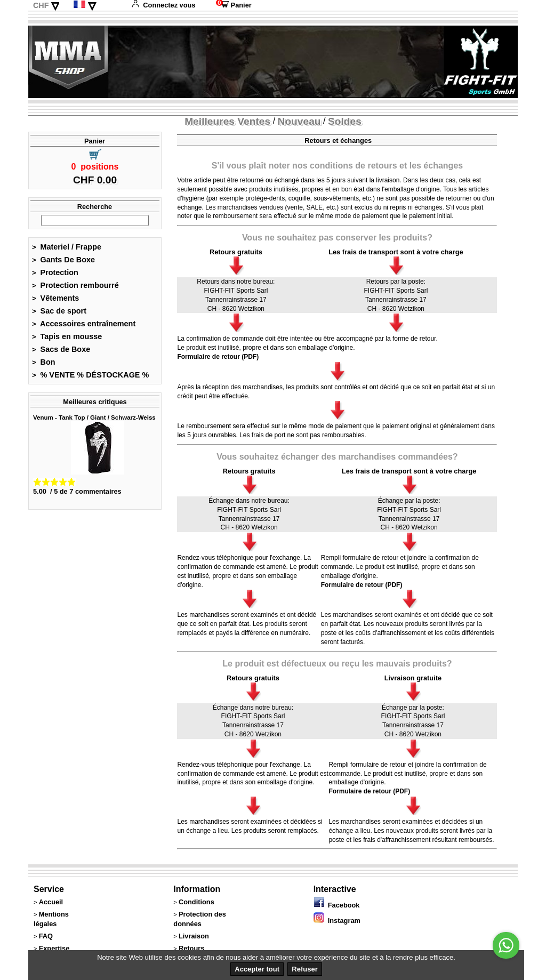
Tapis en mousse (67, 336)
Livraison (194, 936)
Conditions (196, 902)
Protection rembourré (75, 285)
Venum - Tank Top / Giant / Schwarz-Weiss (94, 417)
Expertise (54, 948)
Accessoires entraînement (84, 324)
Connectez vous (163, 5)
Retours (191, 948)
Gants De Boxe (63, 260)
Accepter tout (257, 969)
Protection (55, 272)
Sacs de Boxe (61, 349)
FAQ (46, 936)
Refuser (304, 969)
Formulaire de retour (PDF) (218, 357)
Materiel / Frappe (67, 247)
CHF (41, 5)
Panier (234, 5)
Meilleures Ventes (227, 121)
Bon (44, 362)
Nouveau (299, 121)
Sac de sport (59, 311)
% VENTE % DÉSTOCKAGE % (90, 375)
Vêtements (55, 298)
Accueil (51, 902)
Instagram (337, 921)
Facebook (337, 905)
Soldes (345, 121)
